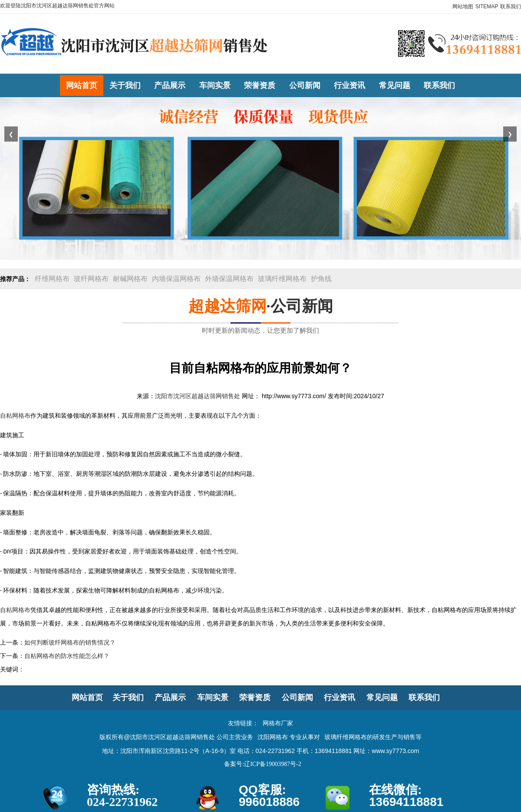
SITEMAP (487, 7)
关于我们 (128, 697)
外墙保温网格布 (229, 279)
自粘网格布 (15, 416)
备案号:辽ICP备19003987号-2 (262, 764)
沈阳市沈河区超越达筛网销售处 (198, 396)
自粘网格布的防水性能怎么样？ (67, 656)
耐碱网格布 (130, 279)
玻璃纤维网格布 (282, 279)
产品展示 (170, 697)
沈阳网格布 (273, 737)
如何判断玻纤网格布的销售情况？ (70, 643)
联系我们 (511, 7)
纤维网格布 (52, 279)
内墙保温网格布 (176, 279)
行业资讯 (340, 697)
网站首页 (87, 697)
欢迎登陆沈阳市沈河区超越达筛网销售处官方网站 (57, 6)
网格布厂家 (278, 723)
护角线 (321, 279)
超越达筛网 (228, 306)
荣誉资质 (255, 697)
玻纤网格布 (91, 279)
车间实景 (213, 697)
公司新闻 (297, 697)
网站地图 (463, 7)
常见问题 (382, 697)
